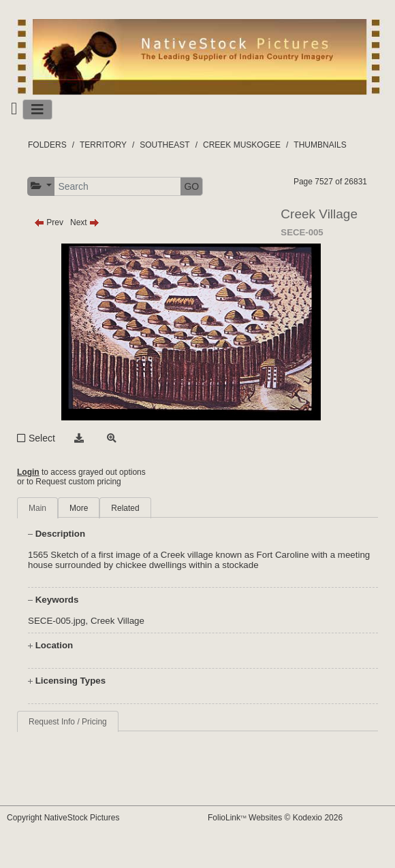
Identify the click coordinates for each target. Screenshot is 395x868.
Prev (49, 222)
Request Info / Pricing (68, 722)
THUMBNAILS (320, 145)
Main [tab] (37, 508)
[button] (41, 186)
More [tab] (79, 508)
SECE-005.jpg (57, 621)
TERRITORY (103, 145)
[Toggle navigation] (37, 110)
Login (28, 472)
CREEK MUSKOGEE (242, 145)
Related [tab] (125, 508)
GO (191, 186)
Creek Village (117, 621)
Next (85, 222)
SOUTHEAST (164, 145)
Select (42, 438)
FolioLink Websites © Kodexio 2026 (275, 818)
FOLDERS (47, 145)
